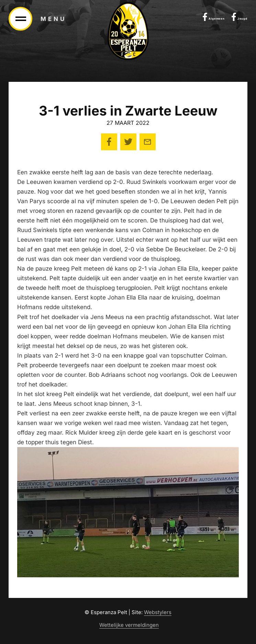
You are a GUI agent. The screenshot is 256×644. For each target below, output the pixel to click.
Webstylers (158, 612)
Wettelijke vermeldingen (129, 625)
